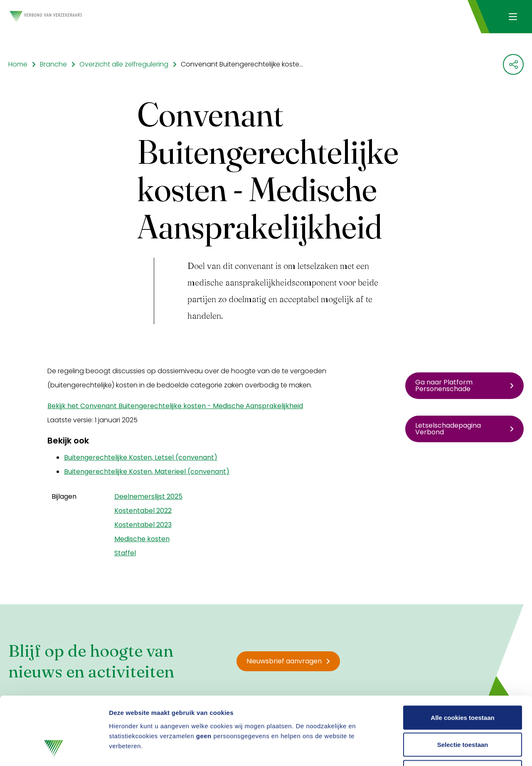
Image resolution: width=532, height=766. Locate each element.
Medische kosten (142, 539)
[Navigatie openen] (513, 17)
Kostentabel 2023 (143, 525)
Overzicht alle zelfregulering (124, 64)
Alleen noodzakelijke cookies (463, 711)
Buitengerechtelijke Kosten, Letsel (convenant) (141, 457)
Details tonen (449, 750)
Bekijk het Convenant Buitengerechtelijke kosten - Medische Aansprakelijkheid (175, 406)
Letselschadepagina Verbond (464, 429)
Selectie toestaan (463, 684)
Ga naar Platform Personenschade (464, 385)
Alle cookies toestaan (462, 657)
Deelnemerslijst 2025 (148, 496)
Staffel (125, 553)
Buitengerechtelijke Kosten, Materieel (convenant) (147, 472)
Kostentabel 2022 (143, 511)
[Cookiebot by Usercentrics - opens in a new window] (54, 750)
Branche (53, 64)
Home (18, 64)
